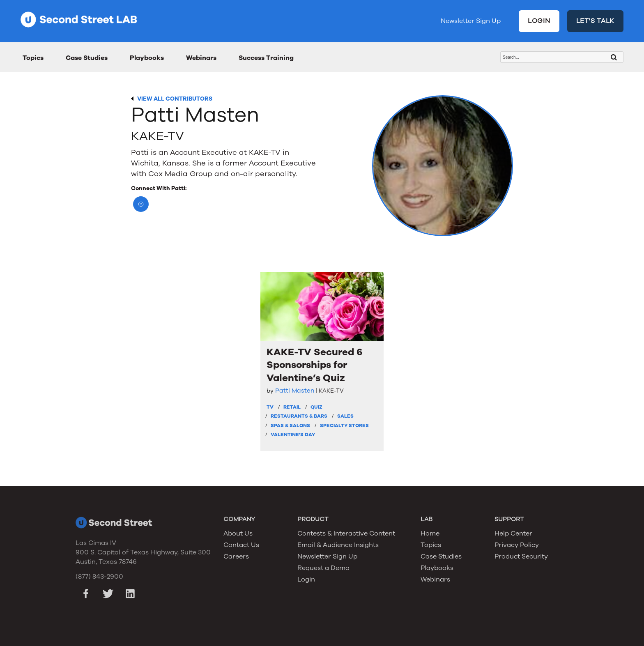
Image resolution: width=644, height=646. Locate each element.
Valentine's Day (293, 434)
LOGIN (539, 21)
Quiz (316, 407)
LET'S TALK (596, 21)
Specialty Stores (344, 425)
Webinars (201, 58)
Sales (345, 416)
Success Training (266, 58)
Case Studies (87, 58)
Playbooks (147, 58)
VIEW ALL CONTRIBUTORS (175, 99)
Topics (33, 58)
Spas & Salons (290, 425)
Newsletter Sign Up (471, 21)
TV (270, 407)
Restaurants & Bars (299, 416)
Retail (292, 407)
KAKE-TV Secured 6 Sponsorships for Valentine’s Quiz (315, 365)
